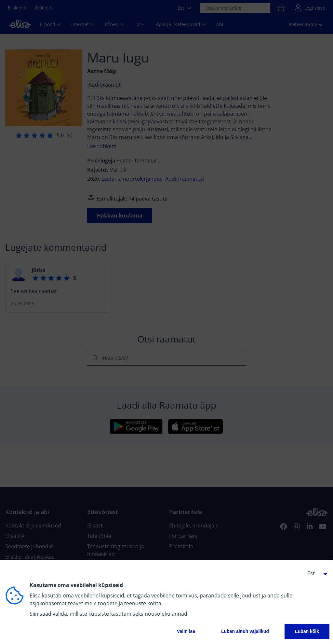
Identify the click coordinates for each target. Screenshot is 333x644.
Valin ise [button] (186, 631)
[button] (315, 573)
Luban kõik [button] (307, 631)
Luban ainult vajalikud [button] (245, 631)
